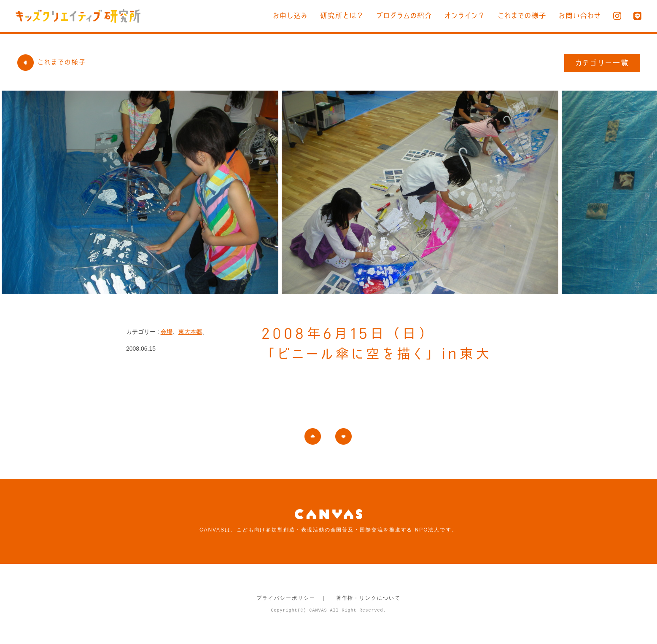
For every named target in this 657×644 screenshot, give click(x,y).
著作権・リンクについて (368, 598)
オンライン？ (465, 15)
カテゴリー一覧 (602, 63)
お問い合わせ (580, 15)
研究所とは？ (342, 15)
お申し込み (290, 15)
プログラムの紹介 (404, 15)
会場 (167, 332)
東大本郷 (190, 332)
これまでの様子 (522, 15)
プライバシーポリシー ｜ (292, 598)
